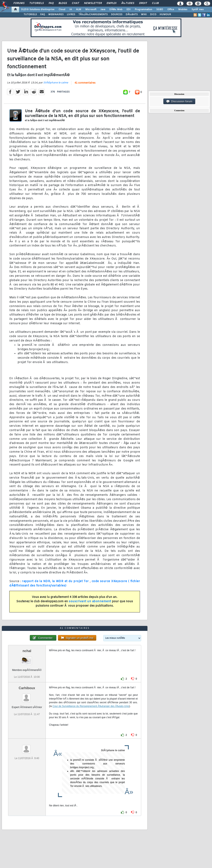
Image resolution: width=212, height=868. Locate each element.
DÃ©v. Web (116, 10)
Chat (75, 3)
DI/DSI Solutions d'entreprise (38, 10)
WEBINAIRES (56, 15)
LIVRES (71, 15)
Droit (143, 3)
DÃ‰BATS (132, 15)
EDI (129, 10)
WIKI (144, 15)
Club (155, 3)
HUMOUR (165, 15)
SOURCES (117, 15)
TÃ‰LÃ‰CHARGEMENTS (93, 15)
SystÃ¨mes (198, 10)
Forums (19, 3)
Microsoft (91, 10)
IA (71, 10)
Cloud (62, 10)
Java (103, 10)
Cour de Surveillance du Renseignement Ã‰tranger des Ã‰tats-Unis (91, 706)
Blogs (63, 3)
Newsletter (93, 3)
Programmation (143, 10)
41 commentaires (85, 83)
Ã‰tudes (128, 3)
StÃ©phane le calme (56, 83)
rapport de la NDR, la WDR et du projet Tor (56, 581)
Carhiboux (27, 688)
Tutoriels (37, 3)
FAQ (51, 3)
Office (171, 10)
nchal (27, 651)
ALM (79, 10)
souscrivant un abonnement (90, 602)
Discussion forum (179, 101)
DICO (153, 15)
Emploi (111, 3)
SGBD (160, 10)
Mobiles (183, 10)
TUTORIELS (30, 15)
